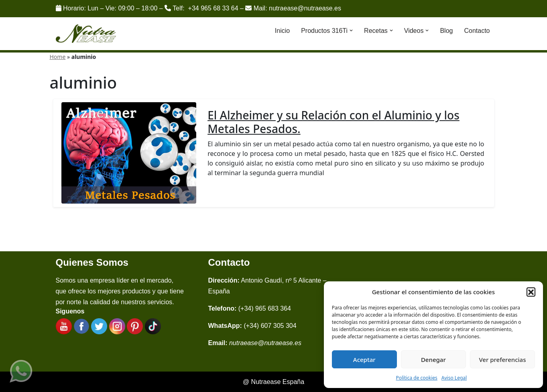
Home (58, 57)
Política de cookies (417, 378)
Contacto (477, 31)
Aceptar (364, 360)
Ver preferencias (502, 360)
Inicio (282, 31)
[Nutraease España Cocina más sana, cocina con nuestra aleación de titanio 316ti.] (86, 34)
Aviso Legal (454, 378)
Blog (446, 31)
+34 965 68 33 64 (213, 8)
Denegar (433, 360)
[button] (531, 292)
